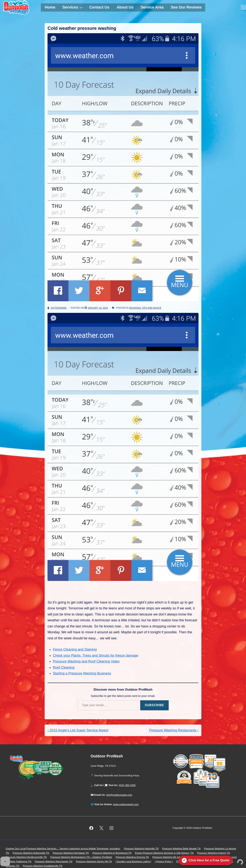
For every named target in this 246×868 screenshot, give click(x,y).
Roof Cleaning (64, 667)
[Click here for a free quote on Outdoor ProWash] (206, 860)
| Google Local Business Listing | (133, 861)
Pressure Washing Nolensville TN (31, 853)
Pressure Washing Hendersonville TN (26, 857)
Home (50, 7)
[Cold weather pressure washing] (98, 308)
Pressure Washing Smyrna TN (132, 857)
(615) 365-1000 (127, 785)
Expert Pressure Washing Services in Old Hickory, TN (164, 853)
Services (73, 7)
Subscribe (154, 705)
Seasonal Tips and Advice (145, 308)
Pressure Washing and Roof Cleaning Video (86, 661)
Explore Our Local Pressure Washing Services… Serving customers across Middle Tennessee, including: (63, 849)
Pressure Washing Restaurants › (174, 730)
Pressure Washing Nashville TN (141, 849)
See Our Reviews (186, 7)
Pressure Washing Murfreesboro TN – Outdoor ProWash (81, 857)
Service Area (152, 7)
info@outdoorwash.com (119, 795)
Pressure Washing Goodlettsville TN (43, 866)
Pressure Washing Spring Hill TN (94, 861)
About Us (125, 7)
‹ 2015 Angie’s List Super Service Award (78, 730)
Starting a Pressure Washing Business (82, 673)
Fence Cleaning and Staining (75, 649)
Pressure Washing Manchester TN (54, 861)
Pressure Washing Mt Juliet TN (169, 857)
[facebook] (91, 828)
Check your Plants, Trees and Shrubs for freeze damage (95, 656)
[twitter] (101, 828)
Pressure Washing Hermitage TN (71, 853)
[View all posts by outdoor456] (57, 308)
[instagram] (111, 828)
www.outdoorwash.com (126, 804)
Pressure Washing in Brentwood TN (112, 853)
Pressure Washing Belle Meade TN (181, 849)
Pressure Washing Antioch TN (214, 853)
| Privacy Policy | (164, 861)
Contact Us (99, 7)
